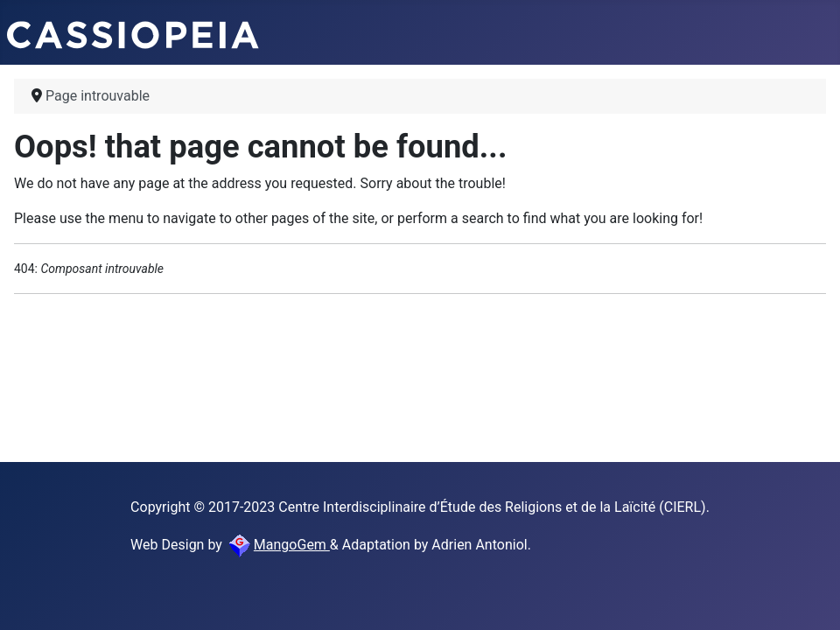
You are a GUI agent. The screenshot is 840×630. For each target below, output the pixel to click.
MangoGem (278, 545)
